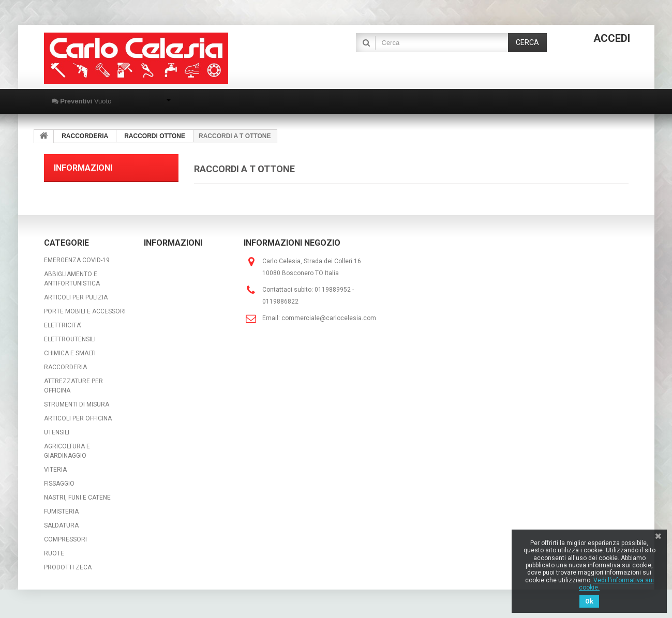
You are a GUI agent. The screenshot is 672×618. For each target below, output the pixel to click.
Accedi (612, 38)
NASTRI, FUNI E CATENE (77, 498)
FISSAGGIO (59, 484)
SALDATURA (61, 525)
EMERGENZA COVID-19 (77, 260)
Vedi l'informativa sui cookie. (616, 584)
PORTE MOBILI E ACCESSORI (85, 311)
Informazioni (83, 168)
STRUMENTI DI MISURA (77, 404)
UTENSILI (57, 432)
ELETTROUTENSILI (70, 339)
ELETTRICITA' (63, 325)
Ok (589, 601)
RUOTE (54, 553)
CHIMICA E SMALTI (70, 353)
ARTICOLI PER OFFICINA (78, 418)
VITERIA (55, 470)
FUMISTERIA (61, 511)
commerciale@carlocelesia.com (329, 318)
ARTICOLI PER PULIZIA (76, 297)
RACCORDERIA (65, 367)
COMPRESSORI (65, 539)
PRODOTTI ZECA (68, 567)
